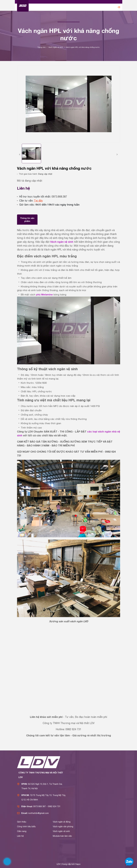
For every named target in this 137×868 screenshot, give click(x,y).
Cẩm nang (22, 831)
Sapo (78, 864)
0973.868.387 (59, 197)
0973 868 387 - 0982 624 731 (47, 806)
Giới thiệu (22, 822)
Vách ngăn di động (62, 822)
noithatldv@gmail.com (38, 813)
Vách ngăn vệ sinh (62, 242)
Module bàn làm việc (62, 836)
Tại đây (38, 201)
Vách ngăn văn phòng (63, 827)
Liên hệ (20, 836)
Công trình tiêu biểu (26, 827)
